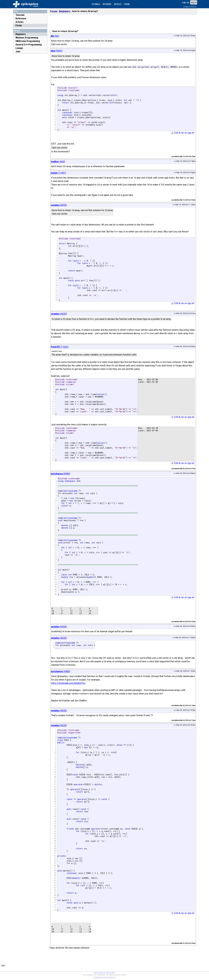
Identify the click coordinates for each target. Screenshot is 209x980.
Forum (19, 25)
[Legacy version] (190, 7)
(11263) (60, 347)
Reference (21, 18)
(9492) (57, 51)
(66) (55, 36)
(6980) (60, 474)
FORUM (127, 4)
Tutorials (20, 15)
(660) (58, 162)
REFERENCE (107, 4)
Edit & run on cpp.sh (183, 133)
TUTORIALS (96, 4)
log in (194, 2)
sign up (186, 2)
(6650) (59, 205)
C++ (16, 12)
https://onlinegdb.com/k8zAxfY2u (68, 683)
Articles (20, 22)
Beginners (65, 11)
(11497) (58, 173)
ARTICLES (118, 4)
